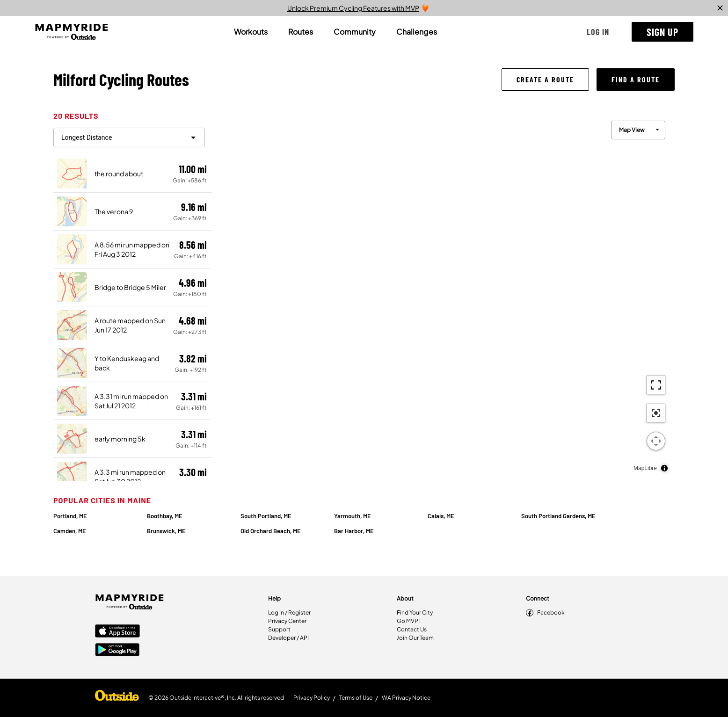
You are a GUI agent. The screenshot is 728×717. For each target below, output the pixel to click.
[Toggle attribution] (664, 468)
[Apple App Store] (117, 632)
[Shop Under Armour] (117, 698)
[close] (720, 8)
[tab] (251, 32)
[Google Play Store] (117, 651)
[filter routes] (129, 138)
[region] (444, 295)
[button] (598, 32)
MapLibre (645, 468)
